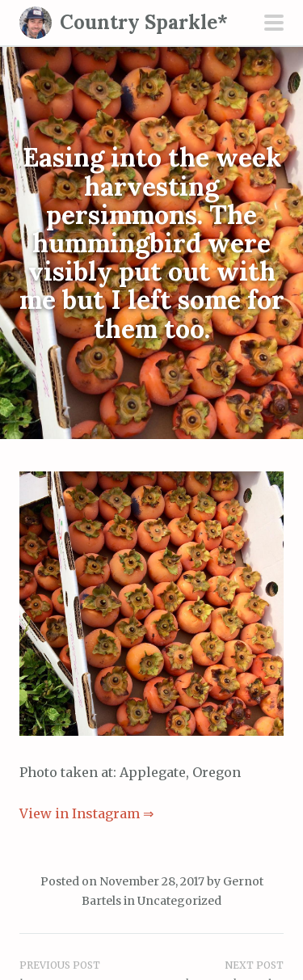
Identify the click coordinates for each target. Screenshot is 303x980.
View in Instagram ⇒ (86, 813)
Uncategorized (179, 901)
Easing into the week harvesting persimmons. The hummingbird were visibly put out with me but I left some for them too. (152, 243)
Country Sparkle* (144, 22)
